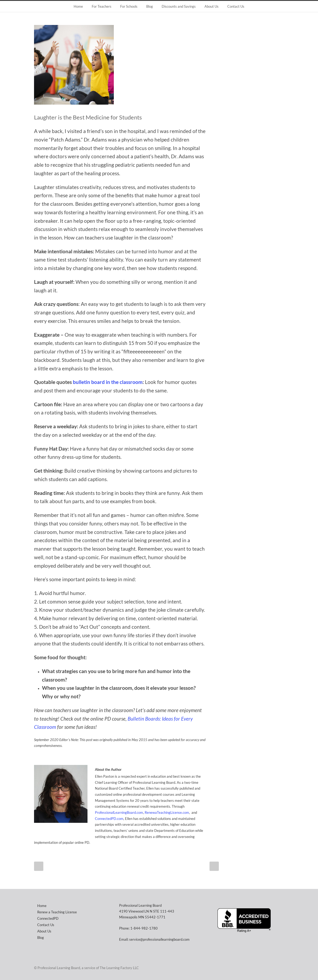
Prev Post (39, 866)
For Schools (129, 6)
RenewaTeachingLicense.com (167, 812)
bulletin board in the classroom (108, 382)
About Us (212, 6)
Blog (150, 6)
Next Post (214, 866)
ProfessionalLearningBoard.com (119, 812)
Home (78, 6)
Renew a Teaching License (57, 912)
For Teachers (102, 6)
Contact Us (236, 6)
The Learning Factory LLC (119, 968)
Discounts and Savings (179, 6)
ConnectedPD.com (109, 819)
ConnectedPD (48, 918)
